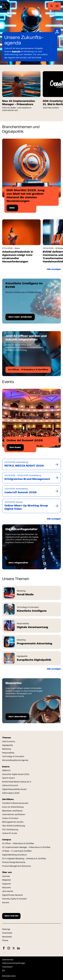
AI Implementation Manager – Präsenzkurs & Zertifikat (26, 848)
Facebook (4, 948)
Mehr (12, 208)
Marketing (7, 749)
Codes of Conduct (10, 819)
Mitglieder (7, 880)
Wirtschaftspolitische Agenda (15, 760)
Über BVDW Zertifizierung (14, 826)
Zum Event (15, 447)
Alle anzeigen (54, 269)
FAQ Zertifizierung (10, 830)
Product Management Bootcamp (16, 866)
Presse (5, 941)
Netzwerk (7, 888)
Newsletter (7, 937)
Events (6, 767)
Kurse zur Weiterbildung (13, 807)
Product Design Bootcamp (14, 862)
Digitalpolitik (8, 746)
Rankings (6, 929)
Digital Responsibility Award (14, 790)
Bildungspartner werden (13, 822)
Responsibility (8, 753)
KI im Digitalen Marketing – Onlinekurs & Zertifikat (24, 859)
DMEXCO (6, 771)
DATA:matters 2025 (11, 793)
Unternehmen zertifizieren (14, 815)
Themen (7, 738)
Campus (7, 840)
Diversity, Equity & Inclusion (14, 899)
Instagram (9, 948)
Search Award (8, 778)
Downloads (7, 933)
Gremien (6, 877)
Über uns (7, 872)
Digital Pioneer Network (12, 895)
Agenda (16, 52)
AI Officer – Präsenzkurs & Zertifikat (18, 844)
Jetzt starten (8, 891)
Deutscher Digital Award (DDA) (16, 775)
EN (3, 971)
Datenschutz (8, 960)
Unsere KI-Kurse (10, 833)
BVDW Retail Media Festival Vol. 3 (17, 782)
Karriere (6, 903)
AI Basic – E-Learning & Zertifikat (17, 851)
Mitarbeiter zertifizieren (12, 811)
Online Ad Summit (10, 786)
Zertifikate (8, 799)
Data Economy (9, 742)
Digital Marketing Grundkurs (14, 855)
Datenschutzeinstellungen (14, 963)
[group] (21, 92)
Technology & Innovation (13, 757)
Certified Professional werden (15, 803)
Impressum (7, 967)
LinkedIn (18, 948)
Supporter (7, 884)
